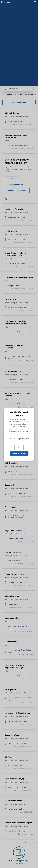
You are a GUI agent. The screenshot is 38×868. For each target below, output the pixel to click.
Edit (19, 447)
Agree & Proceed (19, 453)
